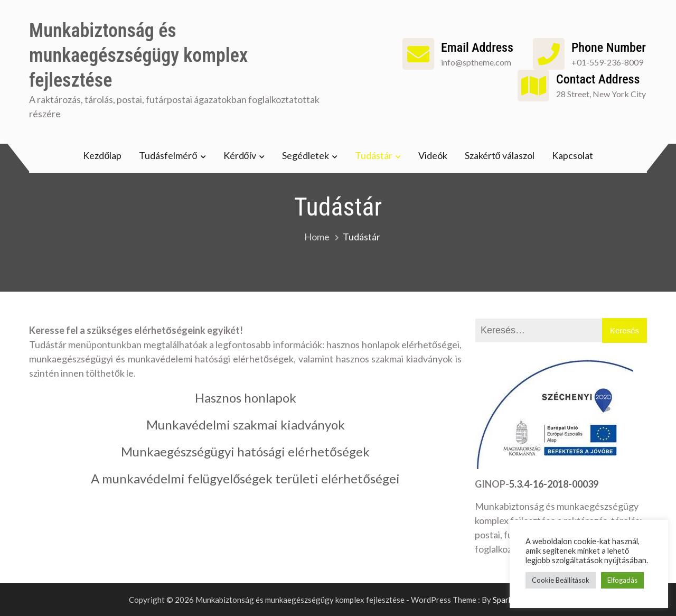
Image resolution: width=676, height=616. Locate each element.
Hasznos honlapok (246, 398)
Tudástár (374, 155)
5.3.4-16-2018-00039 (554, 484)
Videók (433, 155)
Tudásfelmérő (168, 155)
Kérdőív (240, 155)
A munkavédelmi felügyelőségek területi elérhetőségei (245, 478)
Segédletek (306, 155)
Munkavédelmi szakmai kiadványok (246, 424)
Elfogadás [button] (622, 580)
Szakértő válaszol (500, 155)
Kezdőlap (102, 155)
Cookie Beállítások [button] (561, 580)
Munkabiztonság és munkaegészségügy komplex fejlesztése (138, 55)
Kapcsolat (572, 155)
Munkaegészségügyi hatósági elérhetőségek (245, 451)
